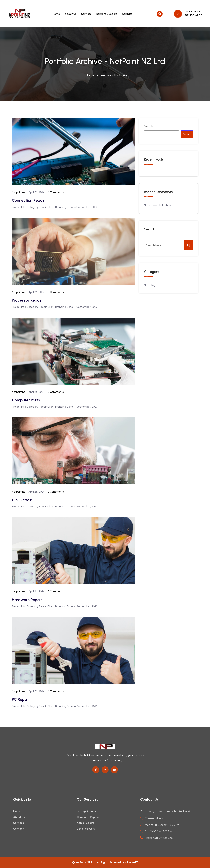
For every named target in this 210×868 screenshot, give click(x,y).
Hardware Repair (27, 600)
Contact (127, 14)
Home (56, 14)
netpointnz (19, 192)
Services (86, 14)
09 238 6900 (194, 15)
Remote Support (107, 14)
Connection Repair (28, 200)
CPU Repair (22, 500)
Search (148, 126)
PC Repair (20, 699)
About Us (71, 14)
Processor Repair (27, 300)
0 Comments (56, 192)
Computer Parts (26, 400)
